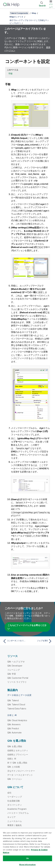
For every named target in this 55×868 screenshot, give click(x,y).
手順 (10, 74)
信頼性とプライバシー (18, 755)
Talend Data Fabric (17, 709)
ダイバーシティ (15, 805)
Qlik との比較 (14, 767)
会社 (9, 793)
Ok (27, 858)
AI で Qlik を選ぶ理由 (17, 763)
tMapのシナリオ (16, 17)
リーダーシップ (15, 797)
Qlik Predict (13, 728)
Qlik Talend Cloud (16, 704)
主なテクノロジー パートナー (21, 771)
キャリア (12, 817)
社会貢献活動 (14, 801)
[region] (27, 848)
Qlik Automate (14, 733)
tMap (34, 13)
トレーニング (14, 670)
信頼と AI (12, 759)
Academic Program (17, 809)
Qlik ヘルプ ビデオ (16, 662)
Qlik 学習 (12, 674)
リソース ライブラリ (17, 682)
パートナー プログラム (18, 813)
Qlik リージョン (15, 779)
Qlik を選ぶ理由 (15, 746)
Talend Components (19, 13)
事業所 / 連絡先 (15, 825)
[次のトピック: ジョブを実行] (40, 641)
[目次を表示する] (6, 13)
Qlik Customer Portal (18, 678)
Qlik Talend (13, 700)
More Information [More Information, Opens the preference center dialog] (27, 865)
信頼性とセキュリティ (18, 750)
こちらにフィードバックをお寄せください (27, 627)
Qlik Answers (14, 724)
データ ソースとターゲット (20, 775)
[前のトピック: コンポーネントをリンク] (15, 641)
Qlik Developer (15, 666)
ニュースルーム (15, 821)
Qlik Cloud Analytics (17, 720)
